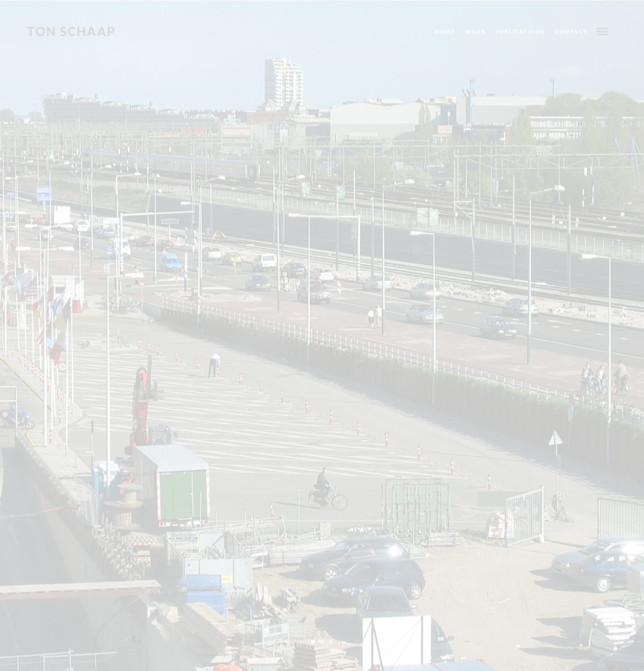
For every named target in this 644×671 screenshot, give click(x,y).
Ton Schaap (71, 32)
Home (445, 32)
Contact (571, 32)
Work (475, 32)
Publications (520, 32)
